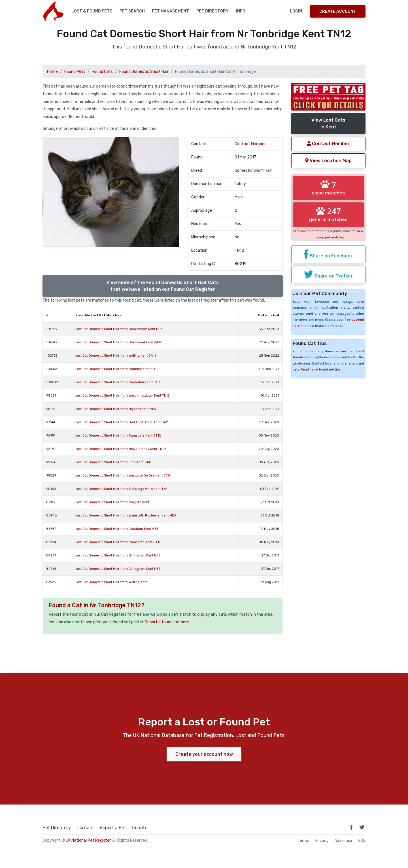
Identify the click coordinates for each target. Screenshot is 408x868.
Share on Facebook (328, 254)
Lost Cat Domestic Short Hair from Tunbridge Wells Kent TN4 (122, 489)
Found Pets (75, 72)
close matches (328, 188)
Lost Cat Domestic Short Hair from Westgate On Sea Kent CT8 (123, 476)
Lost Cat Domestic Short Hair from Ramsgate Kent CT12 (118, 436)
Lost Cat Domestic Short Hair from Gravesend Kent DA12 (119, 342)
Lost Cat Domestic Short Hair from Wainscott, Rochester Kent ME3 (126, 515)
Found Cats (102, 72)
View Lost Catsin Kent (328, 123)
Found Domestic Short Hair (144, 72)
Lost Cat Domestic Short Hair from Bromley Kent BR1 (116, 369)
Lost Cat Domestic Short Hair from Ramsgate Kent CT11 (118, 542)
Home (52, 72)
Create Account (338, 11)
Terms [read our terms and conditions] (303, 841)
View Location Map (328, 161)
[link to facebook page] (351, 827)
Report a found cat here (167, 622)
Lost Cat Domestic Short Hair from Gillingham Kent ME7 (118, 555)
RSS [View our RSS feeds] (362, 841)
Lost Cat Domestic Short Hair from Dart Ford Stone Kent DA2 (122, 422)
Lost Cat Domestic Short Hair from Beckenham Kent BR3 (119, 329)
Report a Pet (113, 828)
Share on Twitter (328, 274)
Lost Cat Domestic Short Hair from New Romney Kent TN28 (121, 449)
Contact (85, 828)
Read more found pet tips (320, 370)
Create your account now (204, 754)
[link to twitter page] (362, 827)
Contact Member (250, 144)
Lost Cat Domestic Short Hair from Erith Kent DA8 (113, 462)
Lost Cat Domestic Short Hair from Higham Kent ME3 (116, 409)
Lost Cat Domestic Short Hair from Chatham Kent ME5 (117, 529)
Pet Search (132, 11)
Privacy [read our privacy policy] (322, 841)
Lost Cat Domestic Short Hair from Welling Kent (111, 582)
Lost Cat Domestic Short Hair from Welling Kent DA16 (116, 356)
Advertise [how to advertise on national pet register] (343, 841)
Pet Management (170, 11)
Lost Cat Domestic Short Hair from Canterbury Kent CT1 (118, 382)
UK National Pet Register (88, 840)
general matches (328, 214)
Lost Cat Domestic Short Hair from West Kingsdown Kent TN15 (122, 396)
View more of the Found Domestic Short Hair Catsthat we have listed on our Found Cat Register (162, 286)
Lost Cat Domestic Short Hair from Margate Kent (112, 502)
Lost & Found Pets (92, 11)
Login (296, 11)
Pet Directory (212, 11)
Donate (140, 828)
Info (241, 11)
